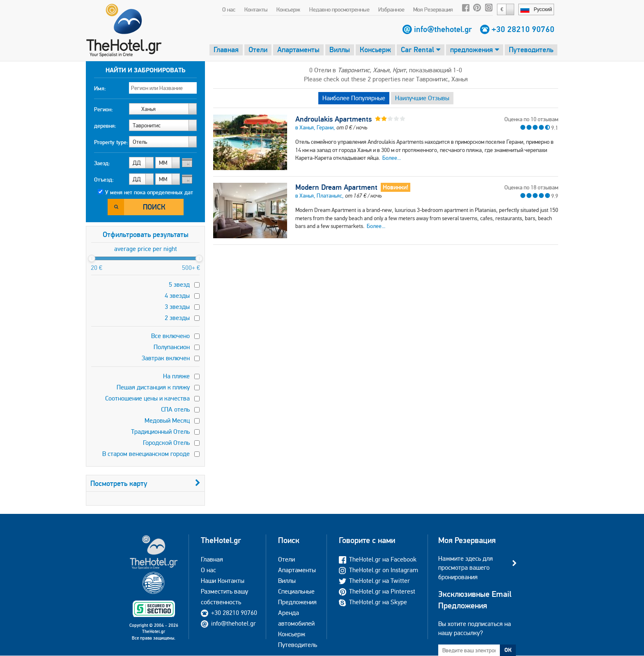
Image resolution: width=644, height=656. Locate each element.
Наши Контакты (223, 581)
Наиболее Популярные (354, 98)
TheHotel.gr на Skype (373, 602)
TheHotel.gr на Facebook (378, 559)
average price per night (146, 249)
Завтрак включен (166, 358)
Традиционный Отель (160, 432)
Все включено (170, 336)
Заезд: (102, 163)
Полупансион (172, 347)
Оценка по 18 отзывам (531, 187)
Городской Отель (166, 443)
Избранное (391, 9)
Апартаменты (298, 49)
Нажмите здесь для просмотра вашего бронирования (466, 568)
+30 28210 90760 (523, 29)
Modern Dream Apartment (336, 187)
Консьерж (288, 9)
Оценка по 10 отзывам (531, 119)
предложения (475, 49)
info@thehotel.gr (443, 29)
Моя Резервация (433, 9)
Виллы (340, 49)
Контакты (256, 9)
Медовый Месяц (167, 420)
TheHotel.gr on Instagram (378, 570)
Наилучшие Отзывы (422, 98)
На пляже (176, 376)
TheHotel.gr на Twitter (374, 581)
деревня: (105, 126)
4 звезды (177, 296)
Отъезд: (104, 180)
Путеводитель (531, 49)
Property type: (111, 142)
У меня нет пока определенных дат (149, 192)
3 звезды (177, 307)
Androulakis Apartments (333, 119)
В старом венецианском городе (146, 454)
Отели (258, 49)
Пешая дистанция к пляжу (153, 387)
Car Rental (421, 49)
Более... (392, 158)
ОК (508, 650)
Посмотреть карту (145, 483)
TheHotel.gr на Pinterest (377, 591)
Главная (226, 49)
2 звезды (177, 318)
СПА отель (175, 409)
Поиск (154, 207)
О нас (229, 9)
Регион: (103, 109)
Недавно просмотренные (339, 9)
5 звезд (179, 284)
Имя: (100, 88)
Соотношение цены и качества (147, 398)
